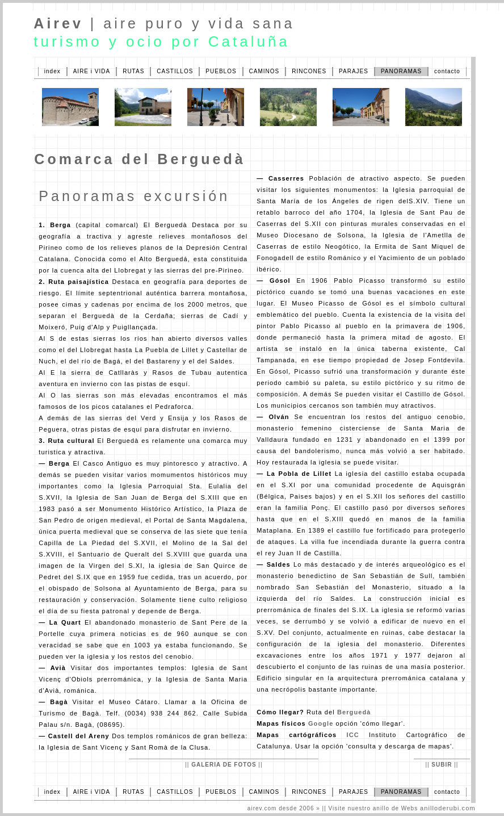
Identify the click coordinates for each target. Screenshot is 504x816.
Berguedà (354, 712)
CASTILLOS (175, 71)
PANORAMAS (401, 71)
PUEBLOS (221, 71)
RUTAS (133, 71)
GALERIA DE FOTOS (224, 765)
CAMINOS (264, 71)
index (52, 71)
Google (321, 723)
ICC (352, 735)
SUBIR (442, 765)
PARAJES (354, 71)
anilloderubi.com (448, 808)
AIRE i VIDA (92, 71)
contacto (447, 71)
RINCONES (309, 71)
